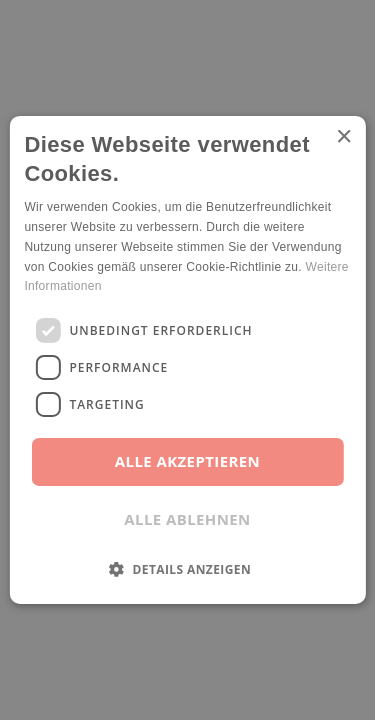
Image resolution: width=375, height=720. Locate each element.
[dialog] (187, 360)
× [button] (343, 137)
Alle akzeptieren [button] (187, 461)
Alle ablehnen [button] (187, 519)
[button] (187, 569)
